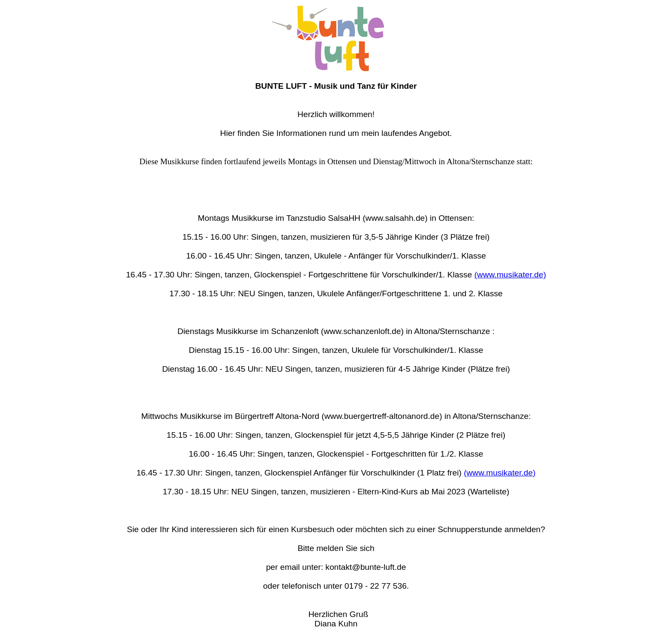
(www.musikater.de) (510, 275)
